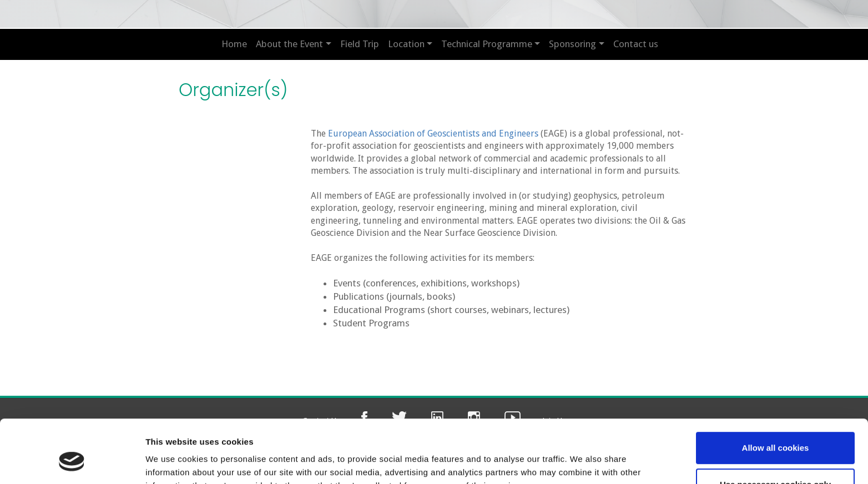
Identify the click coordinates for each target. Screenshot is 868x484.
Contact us (636, 44)
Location (406, 44)
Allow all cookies (776, 394)
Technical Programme (487, 44)
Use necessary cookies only (775, 430)
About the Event (289, 44)
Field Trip (360, 44)
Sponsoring (572, 44)
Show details (171, 462)
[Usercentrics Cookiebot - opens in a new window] (72, 462)
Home (234, 44)
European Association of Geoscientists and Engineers (433, 133)
